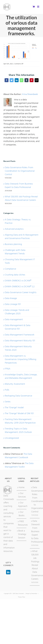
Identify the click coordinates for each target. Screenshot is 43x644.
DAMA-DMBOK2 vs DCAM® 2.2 (20, 287)
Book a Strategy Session (22, 534)
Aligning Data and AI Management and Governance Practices (22, 237)
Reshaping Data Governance (18, 396)
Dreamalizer (34, 594)
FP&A (8, 369)
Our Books (22, 514)
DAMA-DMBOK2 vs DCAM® (18, 281)
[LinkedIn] (8, 572)
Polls (7, 390)
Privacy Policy (22, 597)
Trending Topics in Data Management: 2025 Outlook (18, 431)
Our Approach (22, 504)
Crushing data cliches (15, 275)
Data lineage (11, 298)
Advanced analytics (14, 229)
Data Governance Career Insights (21, 293)
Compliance (10, 269)
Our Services (22, 495)
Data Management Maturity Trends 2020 (18, 348)
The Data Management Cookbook (18, 456)
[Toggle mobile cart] (34, 7)
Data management (14, 320)
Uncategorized (12, 438)
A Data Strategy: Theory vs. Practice (18, 221)
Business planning (13, 244)
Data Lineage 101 (13, 304)
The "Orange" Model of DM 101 (19, 414)
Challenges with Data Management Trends (15, 252)
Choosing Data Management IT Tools (20, 261)
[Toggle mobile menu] (38, 7)
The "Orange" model (14, 408)
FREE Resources (22, 523)
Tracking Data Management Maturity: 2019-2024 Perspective (20, 421)
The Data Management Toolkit (19, 465)
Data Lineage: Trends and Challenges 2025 (17, 312)
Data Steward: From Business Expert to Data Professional (19, 186)
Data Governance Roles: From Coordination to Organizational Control (20, 171)
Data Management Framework (20, 335)
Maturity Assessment (15, 384)
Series (8, 402)
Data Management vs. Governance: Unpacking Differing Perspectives (21, 359)
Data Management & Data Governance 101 (18, 327)
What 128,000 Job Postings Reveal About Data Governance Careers (21, 198)
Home (22, 488)
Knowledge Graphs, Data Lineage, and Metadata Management (21, 376)
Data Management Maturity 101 (20, 341)
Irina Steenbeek (30, 94)
